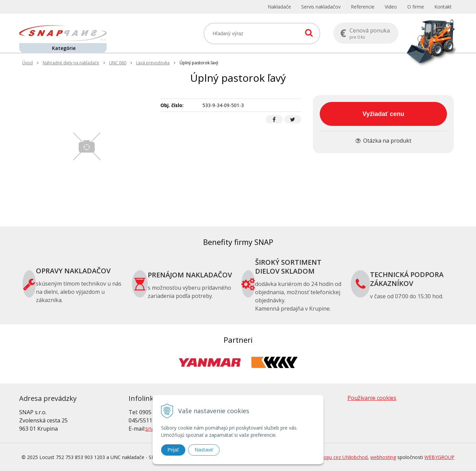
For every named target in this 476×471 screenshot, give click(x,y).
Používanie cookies (372, 398)
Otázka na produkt (384, 141)
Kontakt (443, 7)
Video (391, 7)
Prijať (173, 450)
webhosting (383, 457)
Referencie (363, 7)
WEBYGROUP (439, 457)
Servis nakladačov (321, 7)
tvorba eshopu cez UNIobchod (334, 457)
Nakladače (279, 7)
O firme (416, 7)
